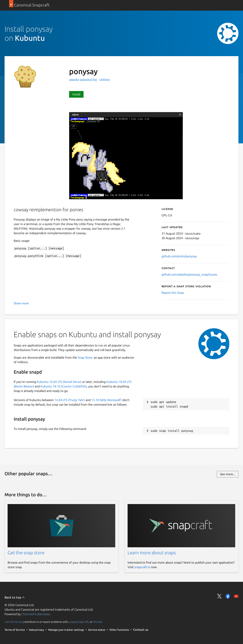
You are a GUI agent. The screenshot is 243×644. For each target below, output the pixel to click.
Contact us (141, 630)
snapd (73, 622)
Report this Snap (173, 293)
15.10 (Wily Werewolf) (107, 400)
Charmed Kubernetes (36, 614)
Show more (21, 303)
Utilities (105, 80)
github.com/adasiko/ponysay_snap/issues (189, 274)
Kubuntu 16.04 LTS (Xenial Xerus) (59, 382)
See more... (228, 474)
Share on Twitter (219, 596)
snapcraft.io (142, 567)
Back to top (15, 597)
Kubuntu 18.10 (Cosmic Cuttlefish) (64, 386)
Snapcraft (83, 622)
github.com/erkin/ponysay (179, 256)
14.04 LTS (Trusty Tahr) (70, 400)
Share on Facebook (228, 596)
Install (76, 94)
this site (97, 622)
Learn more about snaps (152, 553)
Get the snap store (26, 553)
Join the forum (13, 622)
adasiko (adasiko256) (83, 80)
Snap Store (85, 357)
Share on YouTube (236, 596)
